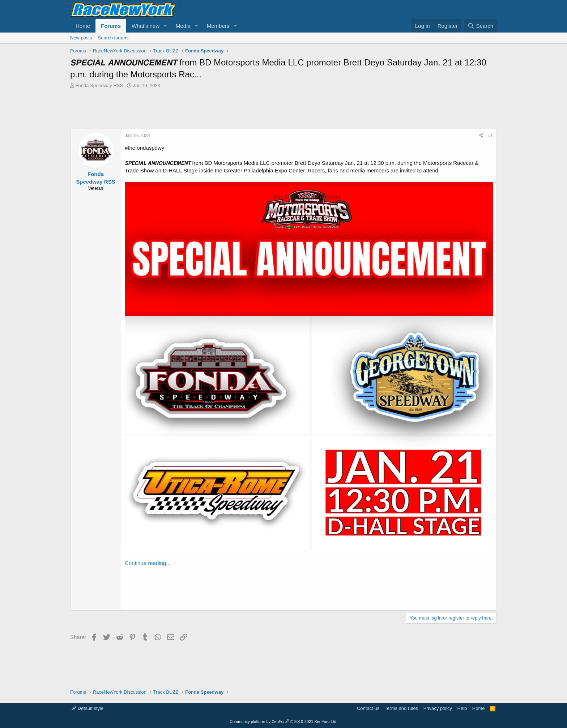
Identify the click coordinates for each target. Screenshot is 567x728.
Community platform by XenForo (283, 721)
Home (83, 26)
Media (183, 26)
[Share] (481, 136)
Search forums (113, 38)
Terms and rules (401, 708)
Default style (88, 708)
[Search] (480, 26)
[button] (165, 26)
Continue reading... (148, 563)
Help (462, 708)
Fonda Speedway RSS (99, 85)
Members (218, 26)
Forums (111, 26)
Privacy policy (438, 708)
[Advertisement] (283, 109)
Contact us (368, 708)
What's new (146, 26)
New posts (81, 38)
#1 (491, 136)
